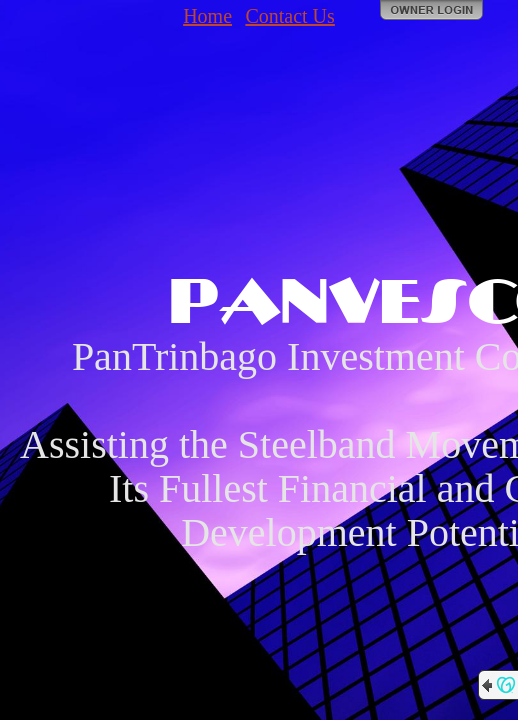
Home (207, 16)
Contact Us (289, 16)
